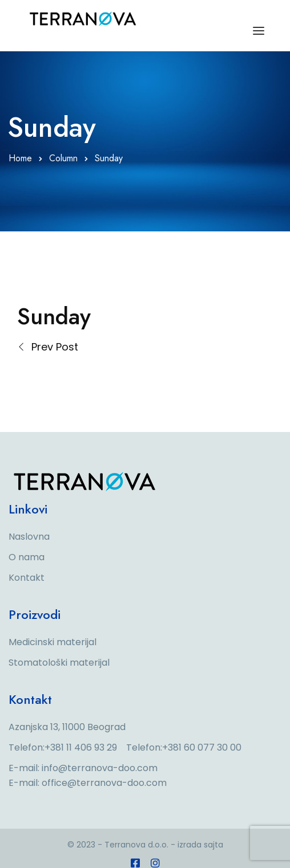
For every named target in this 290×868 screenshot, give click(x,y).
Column (63, 158)
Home (20, 158)
